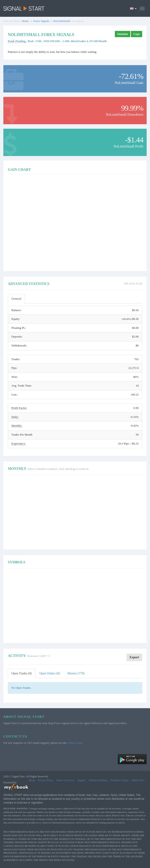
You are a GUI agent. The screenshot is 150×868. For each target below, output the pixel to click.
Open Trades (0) (22, 673)
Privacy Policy (45, 780)
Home (25, 21)
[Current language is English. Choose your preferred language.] (133, 9)
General (16, 299)
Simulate (123, 34)
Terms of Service (65, 780)
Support (81, 780)
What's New (138, 780)
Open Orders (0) (50, 673)
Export (134, 657)
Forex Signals (41, 21)
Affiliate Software (98, 780)
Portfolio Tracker (120, 780)
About (32, 780)
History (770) (76, 673)
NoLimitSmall (62, 21)
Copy (137, 34)
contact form (75, 743)
